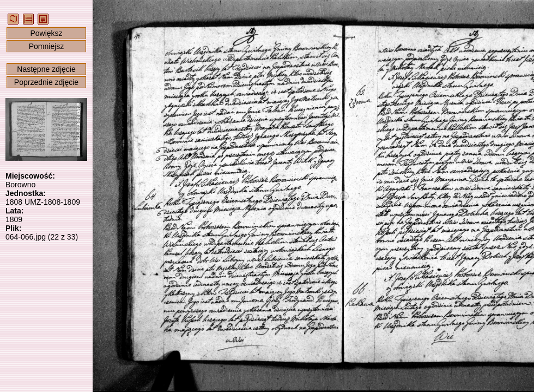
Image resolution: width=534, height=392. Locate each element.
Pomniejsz (47, 46)
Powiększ (46, 33)
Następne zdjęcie (46, 69)
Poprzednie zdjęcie (46, 82)
